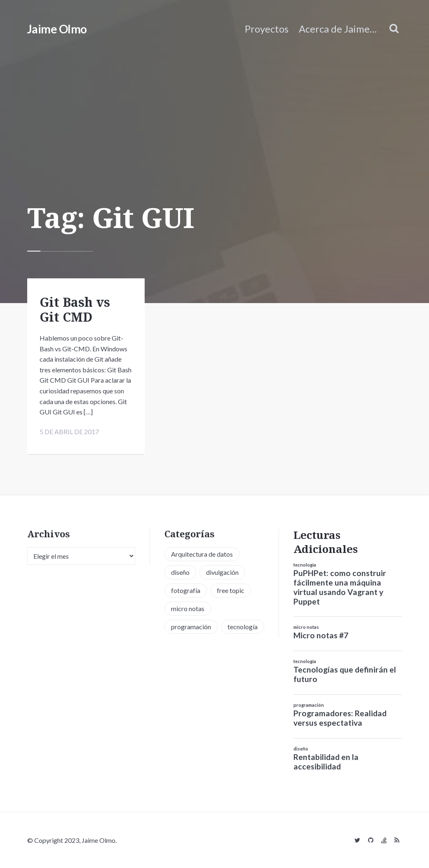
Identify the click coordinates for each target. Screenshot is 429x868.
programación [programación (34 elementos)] (191, 627)
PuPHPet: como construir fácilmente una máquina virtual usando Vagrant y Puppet (340, 587)
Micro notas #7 (321, 635)
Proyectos (267, 29)
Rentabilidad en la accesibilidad (326, 762)
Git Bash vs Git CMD (75, 309)
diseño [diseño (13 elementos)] (180, 572)
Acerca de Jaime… (338, 29)
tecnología (305, 565)
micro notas (306, 627)
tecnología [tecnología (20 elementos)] (243, 627)
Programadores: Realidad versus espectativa (340, 718)
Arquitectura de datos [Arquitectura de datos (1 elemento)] (202, 554)
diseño (301, 749)
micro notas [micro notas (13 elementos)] (188, 608)
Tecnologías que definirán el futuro (345, 674)
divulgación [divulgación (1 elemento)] (222, 572)
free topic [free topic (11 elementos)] (231, 590)
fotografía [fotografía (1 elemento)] (186, 590)
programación (309, 705)
